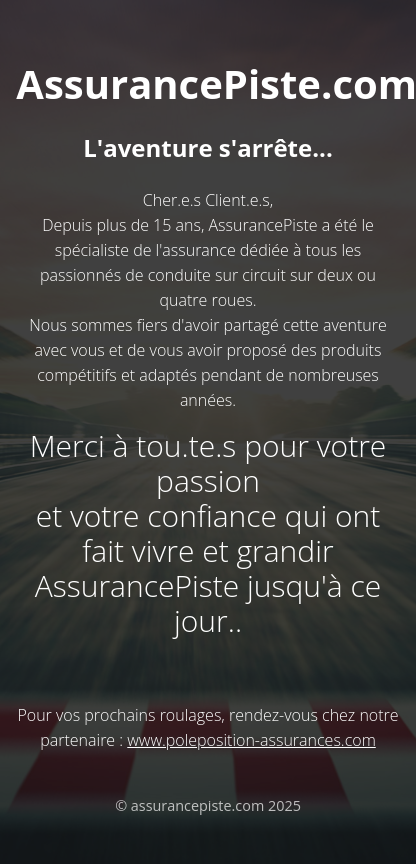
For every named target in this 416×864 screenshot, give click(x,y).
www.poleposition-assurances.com (251, 740)
